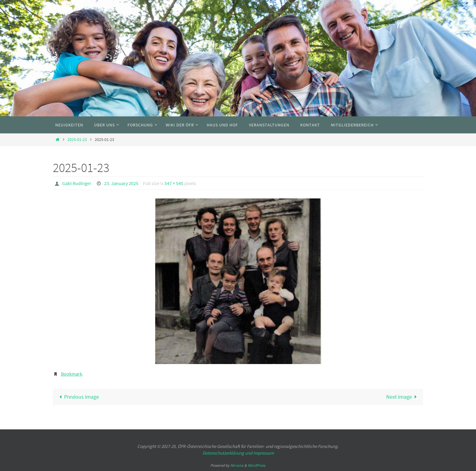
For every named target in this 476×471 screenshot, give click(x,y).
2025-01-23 (77, 139)
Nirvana (237, 465)
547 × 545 (174, 183)
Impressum (263, 453)
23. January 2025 (121, 183)
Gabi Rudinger (77, 183)
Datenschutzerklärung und (228, 453)
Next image (403, 397)
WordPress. (257, 465)
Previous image (78, 397)
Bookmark (72, 374)
